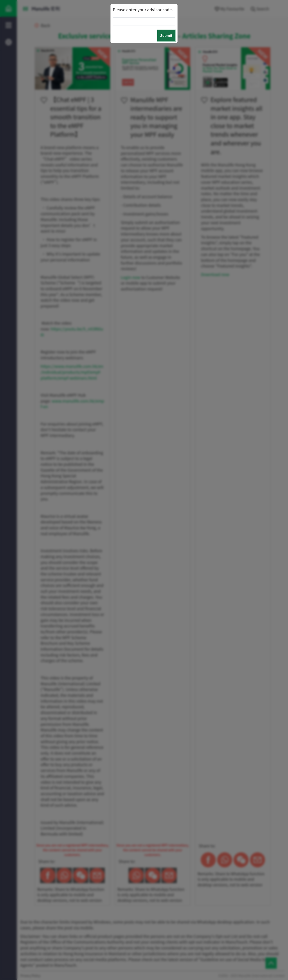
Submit (166, 35)
